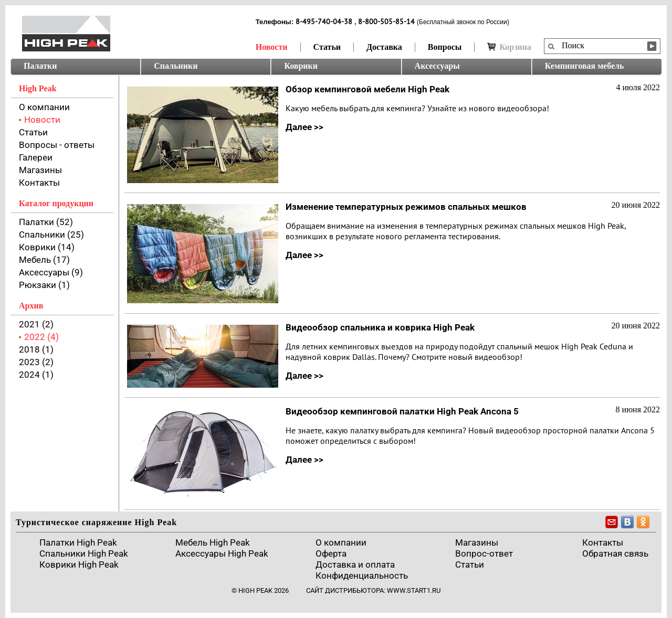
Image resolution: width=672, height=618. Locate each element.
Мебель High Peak (213, 542)
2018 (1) (36, 349)
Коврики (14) (47, 247)
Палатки (40, 66)
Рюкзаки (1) (44, 285)
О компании (44, 107)
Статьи (327, 47)
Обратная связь (615, 553)
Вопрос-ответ (484, 553)
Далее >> (304, 127)
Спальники (176, 66)
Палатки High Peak (78, 542)
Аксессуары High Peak (222, 553)
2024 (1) (36, 375)
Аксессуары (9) (51, 272)
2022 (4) (41, 337)
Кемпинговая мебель (585, 66)
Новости (272, 47)
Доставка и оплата (355, 564)
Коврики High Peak (79, 564)
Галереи (36, 157)
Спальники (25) (51, 235)
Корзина (509, 47)
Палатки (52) (46, 222)
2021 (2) (36, 324)
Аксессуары (437, 66)
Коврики (301, 66)
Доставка (384, 47)
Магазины (40, 170)
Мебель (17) (44, 260)
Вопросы (445, 47)
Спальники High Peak (84, 553)
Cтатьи (470, 564)
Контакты (39, 183)
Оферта (331, 553)
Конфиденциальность (362, 576)
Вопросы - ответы (57, 145)
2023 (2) (36, 362)
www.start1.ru (414, 590)
